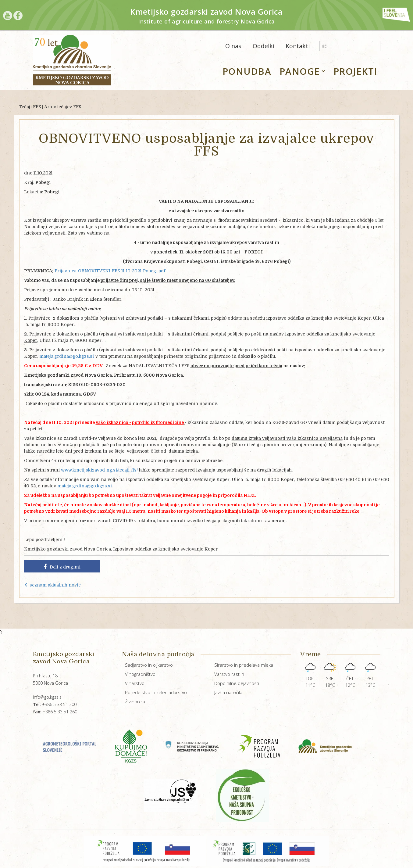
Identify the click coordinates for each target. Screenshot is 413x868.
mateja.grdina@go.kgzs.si (67, 356)
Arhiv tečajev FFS (63, 107)
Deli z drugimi (62, 567)
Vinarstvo (135, 683)
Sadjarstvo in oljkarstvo (149, 665)
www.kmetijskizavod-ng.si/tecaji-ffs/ (99, 470)
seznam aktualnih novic (52, 585)
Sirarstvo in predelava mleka (244, 665)
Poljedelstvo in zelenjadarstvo (156, 692)
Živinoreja (135, 701)
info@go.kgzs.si (48, 697)
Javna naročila (228, 692)
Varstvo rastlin (229, 674)
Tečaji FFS (30, 107)
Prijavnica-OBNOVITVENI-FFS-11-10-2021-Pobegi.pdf (110, 271)
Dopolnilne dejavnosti (237, 683)
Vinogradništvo (140, 674)
